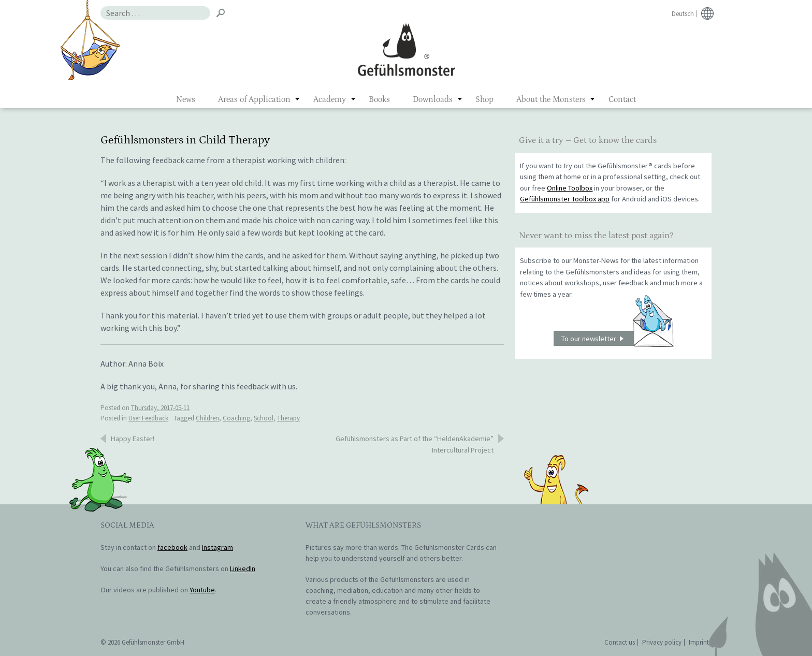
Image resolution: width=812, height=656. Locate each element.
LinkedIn (243, 568)
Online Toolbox (570, 188)
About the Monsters (551, 99)
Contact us (620, 642)
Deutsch (683, 14)
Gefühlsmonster (406, 49)
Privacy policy (662, 642)
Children (207, 418)
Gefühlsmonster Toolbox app (565, 199)
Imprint (699, 642)
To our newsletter (617, 338)
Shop (484, 99)
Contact (622, 99)
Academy (330, 99)
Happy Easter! (133, 439)
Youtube (202, 590)
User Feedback (148, 418)
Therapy (288, 418)
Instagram (218, 547)
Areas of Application (254, 99)
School (264, 418)
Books (379, 99)
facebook (172, 547)
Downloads (433, 99)
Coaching (236, 418)
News (186, 99)
